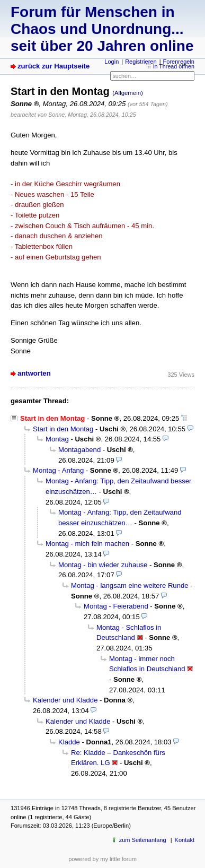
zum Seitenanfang (143, 840)
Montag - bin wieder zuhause (103, 565)
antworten (34, 373)
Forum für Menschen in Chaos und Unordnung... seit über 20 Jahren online (102, 29)
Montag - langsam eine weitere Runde (130, 585)
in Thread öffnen (174, 66)
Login (112, 62)
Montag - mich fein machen (87, 544)
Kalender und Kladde (65, 700)
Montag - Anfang (58, 470)
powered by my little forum (102, 859)
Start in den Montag (63, 429)
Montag (57, 439)
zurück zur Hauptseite (54, 66)
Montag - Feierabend (116, 606)
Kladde (69, 742)
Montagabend (79, 450)
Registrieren (141, 62)
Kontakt (185, 840)
